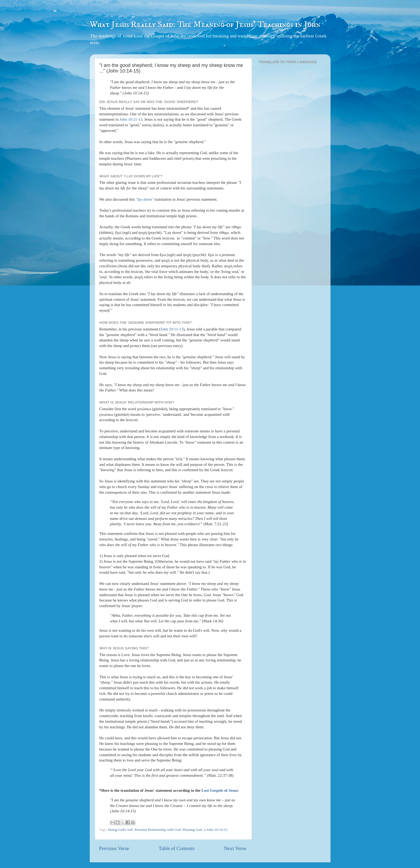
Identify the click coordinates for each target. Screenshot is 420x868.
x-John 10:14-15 (215, 830)
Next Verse (235, 848)
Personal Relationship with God (157, 830)
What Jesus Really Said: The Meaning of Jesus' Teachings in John (205, 25)
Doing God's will (120, 830)
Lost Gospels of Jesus (220, 790)
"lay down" (145, 199)
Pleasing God (192, 830)
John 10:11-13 (131, 119)
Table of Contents (177, 848)
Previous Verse (114, 848)
